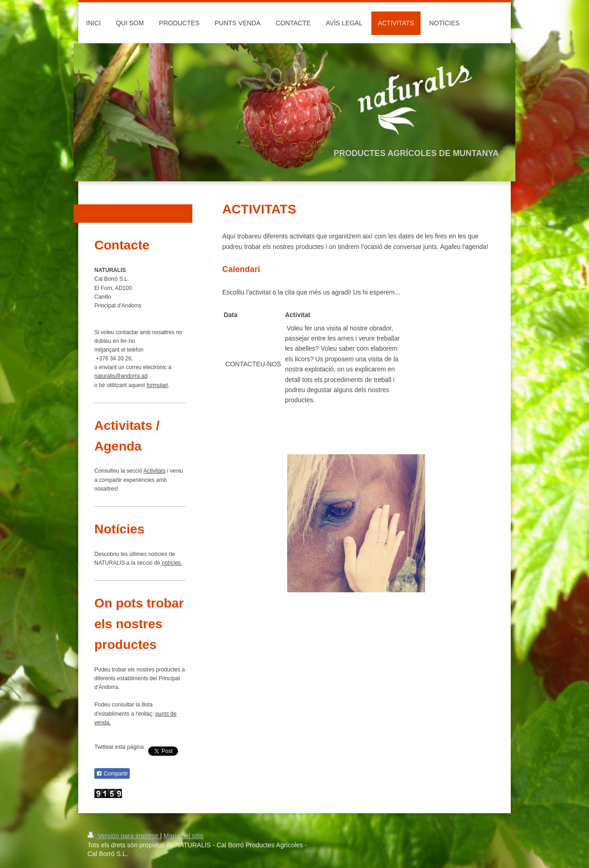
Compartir (112, 774)
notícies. (172, 563)
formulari (157, 385)
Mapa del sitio (184, 836)
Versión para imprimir (124, 836)
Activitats (155, 471)
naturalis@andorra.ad (121, 376)
